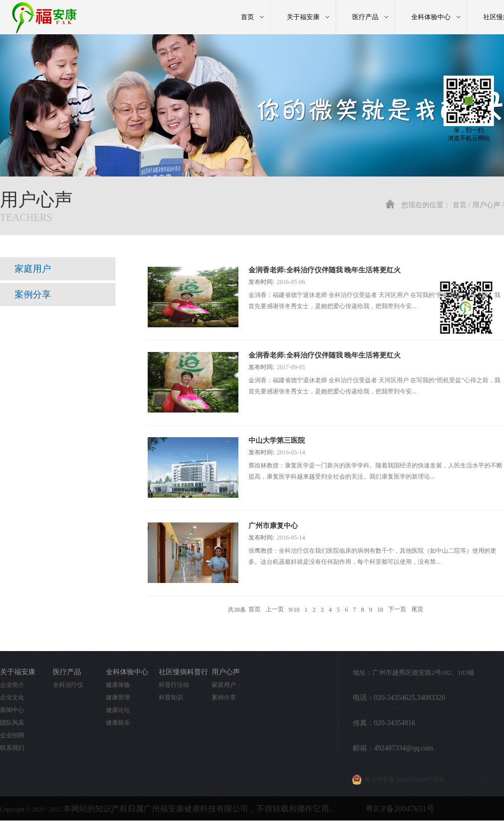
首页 (247, 17)
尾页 (417, 610)
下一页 (397, 610)
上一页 (275, 610)
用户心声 (486, 205)
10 (380, 610)
